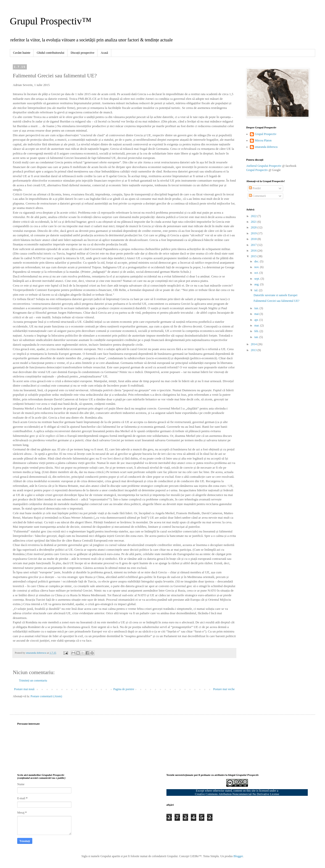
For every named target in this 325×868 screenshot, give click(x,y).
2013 (254, 350)
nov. (257, 267)
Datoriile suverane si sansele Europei (276, 295)
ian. (257, 337)
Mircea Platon (263, 140)
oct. (257, 273)
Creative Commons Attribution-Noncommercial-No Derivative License (237, 794)
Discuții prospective (82, 53)
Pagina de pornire (124, 689)
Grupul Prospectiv (266, 134)
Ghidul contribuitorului (50, 53)
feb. (257, 331)
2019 (254, 233)
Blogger (238, 856)
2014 (254, 344)
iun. (257, 308)
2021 (254, 222)
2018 (254, 239)
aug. (257, 284)
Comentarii (257, 196)
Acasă (104, 53)
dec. (257, 261)
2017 (254, 245)
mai (257, 314)
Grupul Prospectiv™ (51, 21)
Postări (255, 188)
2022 (254, 216)
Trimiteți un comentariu (33, 681)
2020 (254, 227)
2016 (254, 251)
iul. (257, 290)
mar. (257, 325)
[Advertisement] (283, 434)
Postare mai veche (224, 689)
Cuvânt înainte (22, 53)
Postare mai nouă (24, 689)
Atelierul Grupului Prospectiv (264, 166)
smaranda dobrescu (266, 147)
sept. (257, 279)
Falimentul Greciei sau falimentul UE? (276, 301)
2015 (254, 256)
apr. (257, 320)
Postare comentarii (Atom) (46, 696)
